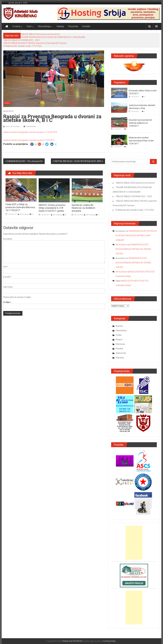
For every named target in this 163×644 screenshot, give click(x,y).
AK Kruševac (24, 214)
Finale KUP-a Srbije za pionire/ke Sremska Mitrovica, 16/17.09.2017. (20, 207)
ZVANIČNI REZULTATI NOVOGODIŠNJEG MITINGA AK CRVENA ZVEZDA (133, 249)
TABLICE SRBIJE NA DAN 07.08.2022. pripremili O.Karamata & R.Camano (35, 43)
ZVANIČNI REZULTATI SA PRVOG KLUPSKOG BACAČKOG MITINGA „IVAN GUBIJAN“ (136, 236)
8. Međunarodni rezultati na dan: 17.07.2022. (23, 46)
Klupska (119, 326)
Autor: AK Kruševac (12, 126)
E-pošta (7, 277)
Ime (6, 267)
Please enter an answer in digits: (17, 297)
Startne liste (121, 353)
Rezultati (119, 349)
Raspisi (7, 103)
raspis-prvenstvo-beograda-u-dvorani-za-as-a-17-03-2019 (29, 140)
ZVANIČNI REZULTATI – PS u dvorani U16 (25, 161)
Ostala (119, 335)
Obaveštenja (44, 26)
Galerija (60, 26)
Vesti (29, 26)
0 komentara (30, 126)
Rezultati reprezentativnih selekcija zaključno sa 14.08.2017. (140, 123)
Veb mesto (8, 287)
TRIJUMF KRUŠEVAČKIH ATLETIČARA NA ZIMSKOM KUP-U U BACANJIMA (53, 37)
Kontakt (86, 26)
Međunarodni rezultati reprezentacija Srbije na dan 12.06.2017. (141, 141)
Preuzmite (73, 26)
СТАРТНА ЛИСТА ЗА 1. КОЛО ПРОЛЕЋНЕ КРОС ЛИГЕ (77, 161)
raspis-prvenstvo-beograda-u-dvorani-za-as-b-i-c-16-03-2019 (30, 132)
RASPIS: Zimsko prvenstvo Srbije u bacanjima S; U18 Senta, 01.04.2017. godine (52, 208)
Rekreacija (120, 344)
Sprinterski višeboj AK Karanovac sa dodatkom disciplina (83, 208)
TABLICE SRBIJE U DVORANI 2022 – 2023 (21, 40)
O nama (16, 26)
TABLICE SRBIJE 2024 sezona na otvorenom (40, 34)
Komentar (8, 239)
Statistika (120, 358)
